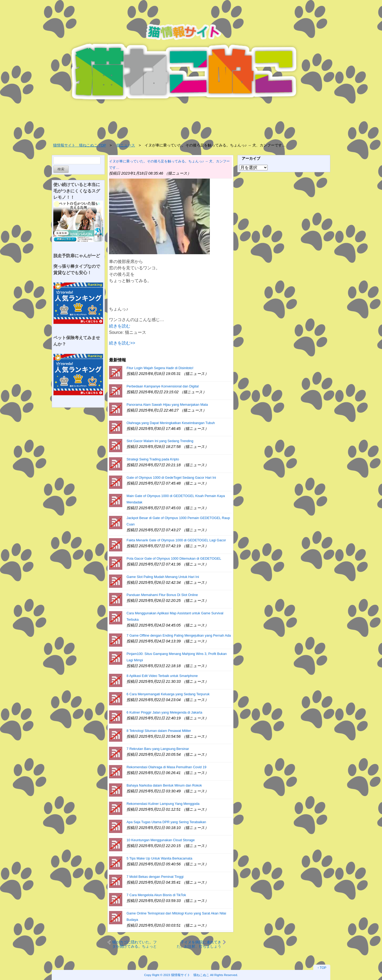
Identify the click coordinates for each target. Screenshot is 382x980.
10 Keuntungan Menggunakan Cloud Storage (161, 840)
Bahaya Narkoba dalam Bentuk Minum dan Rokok (164, 785)
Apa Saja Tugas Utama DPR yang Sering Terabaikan (166, 822)
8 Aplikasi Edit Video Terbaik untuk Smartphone (162, 676)
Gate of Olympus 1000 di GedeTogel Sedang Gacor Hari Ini (171, 478)
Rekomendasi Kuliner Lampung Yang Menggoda (163, 804)
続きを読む (120, 326)
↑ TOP (322, 968)
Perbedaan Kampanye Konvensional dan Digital (163, 386)
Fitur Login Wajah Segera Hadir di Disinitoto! (160, 368)
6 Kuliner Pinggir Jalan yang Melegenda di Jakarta (164, 712)
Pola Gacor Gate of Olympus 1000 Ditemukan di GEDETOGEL (174, 558)
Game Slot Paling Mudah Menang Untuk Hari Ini (163, 577)
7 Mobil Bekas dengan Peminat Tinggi (155, 877)
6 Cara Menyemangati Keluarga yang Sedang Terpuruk (168, 694)
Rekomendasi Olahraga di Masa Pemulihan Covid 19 (166, 767)
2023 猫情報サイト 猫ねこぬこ (186, 975)
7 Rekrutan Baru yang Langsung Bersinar (158, 749)
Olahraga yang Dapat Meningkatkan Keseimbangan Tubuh (171, 423)
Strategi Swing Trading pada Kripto (153, 459)
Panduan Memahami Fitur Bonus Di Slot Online (162, 595)
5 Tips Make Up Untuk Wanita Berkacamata (159, 858)
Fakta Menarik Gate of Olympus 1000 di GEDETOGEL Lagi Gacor (176, 540)
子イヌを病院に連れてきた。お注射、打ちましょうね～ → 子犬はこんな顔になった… (199, 944)
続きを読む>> (122, 343)
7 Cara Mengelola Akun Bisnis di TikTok (156, 895)
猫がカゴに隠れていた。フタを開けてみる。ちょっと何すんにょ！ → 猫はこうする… (134, 944)
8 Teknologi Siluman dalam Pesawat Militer (159, 731)
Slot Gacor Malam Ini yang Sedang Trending (160, 441)
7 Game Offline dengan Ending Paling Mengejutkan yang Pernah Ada (179, 635)
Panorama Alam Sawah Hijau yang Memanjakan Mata (167, 405)
